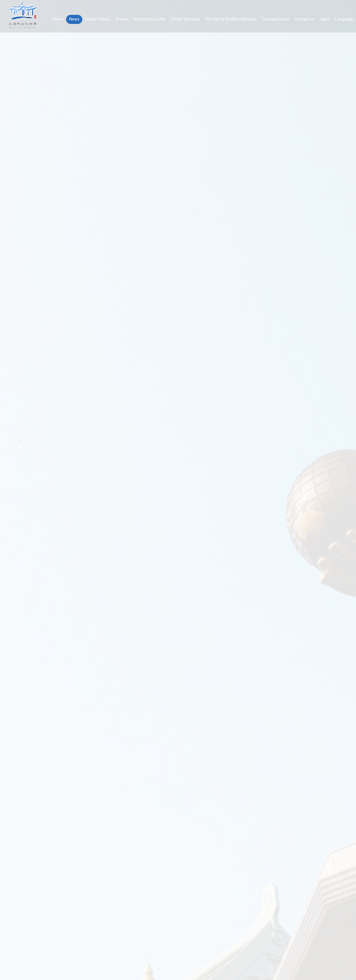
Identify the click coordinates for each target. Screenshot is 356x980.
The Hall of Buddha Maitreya (231, 19)
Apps (325, 19)
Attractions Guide (149, 19)
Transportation (275, 19)
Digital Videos (98, 19)
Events (122, 19)
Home (58, 19)
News (74, 19)
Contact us (305, 19)
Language (344, 19)
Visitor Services (185, 19)
